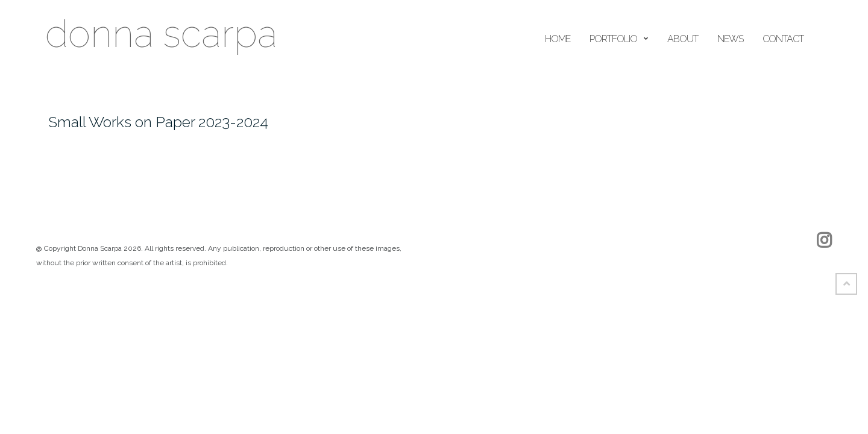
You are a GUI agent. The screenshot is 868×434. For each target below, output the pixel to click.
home (558, 39)
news (730, 39)
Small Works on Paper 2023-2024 (158, 122)
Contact (783, 39)
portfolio (613, 39)
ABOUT (683, 39)
